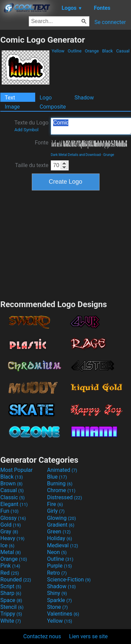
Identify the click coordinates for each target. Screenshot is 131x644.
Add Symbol (26, 130)
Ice (7, 545)
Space (11, 600)
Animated (62, 470)
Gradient (61, 525)
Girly (56, 511)
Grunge (109, 155)
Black (107, 51)
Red (10, 573)
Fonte (42, 143)
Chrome (61, 490)
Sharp (11, 593)
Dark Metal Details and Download (76, 155)
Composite (53, 107)
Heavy (12, 538)
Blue (57, 477)
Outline (75, 51)
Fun (9, 511)
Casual (123, 51)
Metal (11, 552)
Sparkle (59, 600)
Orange (92, 51)
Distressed (64, 497)
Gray (9, 532)
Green (59, 532)
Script (11, 586)
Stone (57, 607)
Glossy (13, 518)
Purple (59, 566)
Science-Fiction (69, 580)
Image (12, 107)
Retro (57, 573)
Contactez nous (42, 636)
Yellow (58, 51)
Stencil (12, 607)
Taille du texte (32, 165)
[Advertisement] (66, 244)
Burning (60, 484)
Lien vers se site (88, 636)
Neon (57, 552)
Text (10, 98)
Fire (55, 504)
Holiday (60, 538)
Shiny (57, 593)
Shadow (84, 98)
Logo (46, 98)
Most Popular (17, 470)
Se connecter (110, 22)
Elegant (14, 504)
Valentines (63, 614)
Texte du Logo (31, 126)
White (11, 621)
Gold (11, 525)
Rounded (16, 580)
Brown (11, 484)
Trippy (11, 614)
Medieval (63, 545)
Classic (13, 497)
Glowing (61, 518)
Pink (10, 566)
